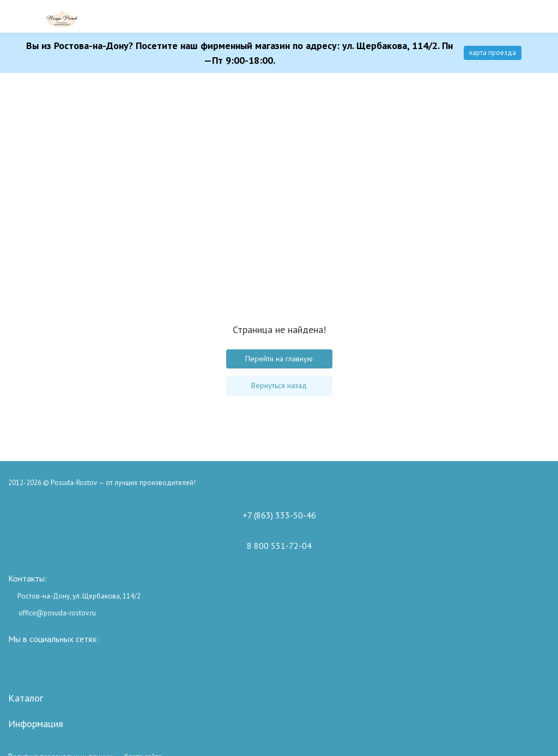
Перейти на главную (279, 359)
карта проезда (493, 53)
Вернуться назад (279, 385)
